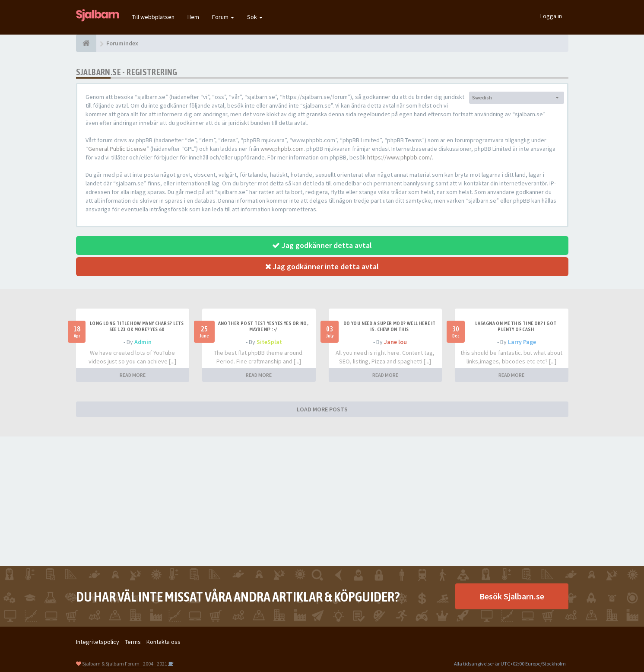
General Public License (117, 149)
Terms (133, 642)
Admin (143, 342)
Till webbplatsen (153, 17)
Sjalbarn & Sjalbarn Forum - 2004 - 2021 (125, 664)
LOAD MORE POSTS (322, 409)
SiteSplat (269, 342)
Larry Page (522, 342)
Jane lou (395, 342)
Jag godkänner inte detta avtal (322, 266)
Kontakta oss (163, 642)
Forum (223, 17)
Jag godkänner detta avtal (322, 245)
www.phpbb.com (282, 149)
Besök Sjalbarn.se (512, 596)
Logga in (551, 16)
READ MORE (133, 375)
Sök (255, 17)
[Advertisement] (322, 501)
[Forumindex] (86, 43)
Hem (193, 17)
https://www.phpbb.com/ (400, 157)
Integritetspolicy (98, 642)
